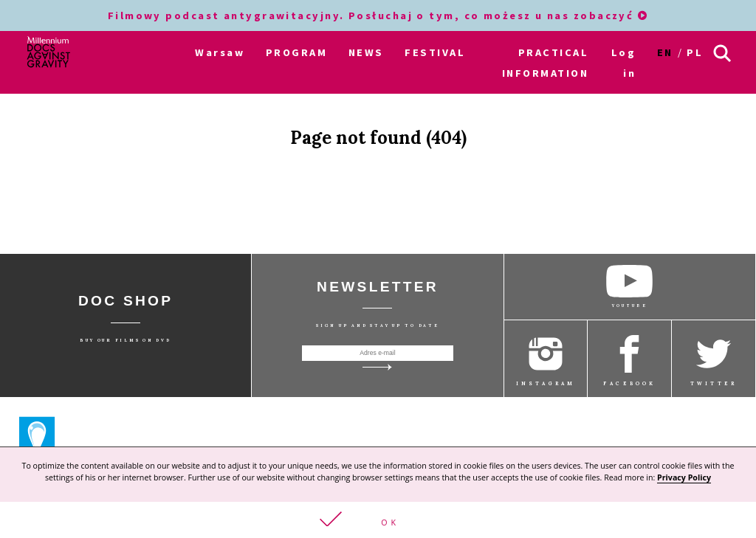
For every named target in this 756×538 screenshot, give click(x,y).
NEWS (366, 52)
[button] (378, 520)
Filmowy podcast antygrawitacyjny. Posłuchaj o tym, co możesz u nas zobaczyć (378, 15)
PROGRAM (296, 52)
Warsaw (220, 52)
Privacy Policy (684, 478)
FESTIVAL (435, 52)
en (665, 52)
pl (695, 52)
